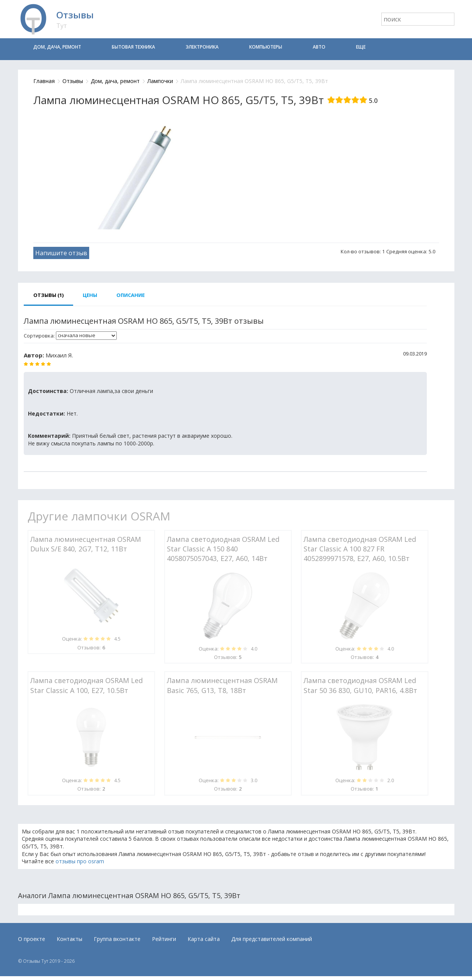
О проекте (32, 939)
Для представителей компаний (272, 939)
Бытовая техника (133, 47)
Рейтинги (164, 939)
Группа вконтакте (117, 939)
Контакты (69, 939)
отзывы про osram (80, 861)
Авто (319, 47)
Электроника (202, 47)
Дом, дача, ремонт (57, 47)
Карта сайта (204, 939)
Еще (361, 47)
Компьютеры (266, 47)
